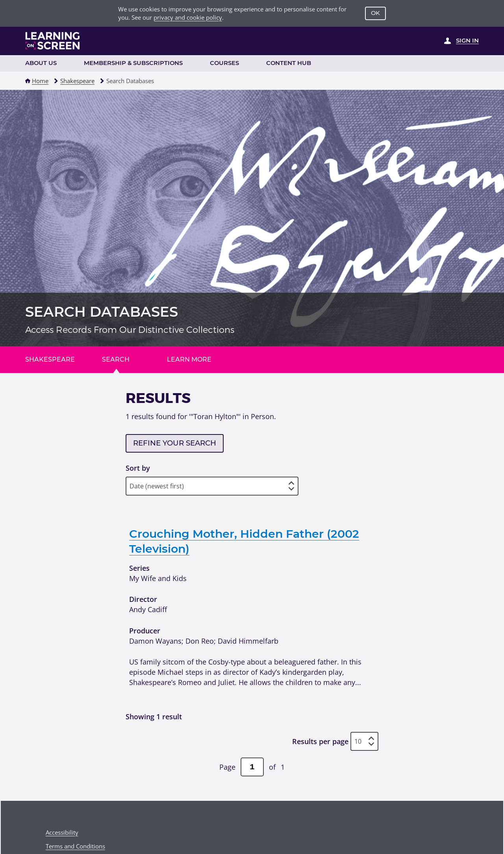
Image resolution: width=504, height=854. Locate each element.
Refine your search (175, 443)
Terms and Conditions (75, 846)
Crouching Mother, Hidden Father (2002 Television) (244, 541)
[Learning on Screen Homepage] (53, 41)
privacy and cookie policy (188, 17)
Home (40, 81)
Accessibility (62, 832)
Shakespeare (77, 81)
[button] (28, 81)
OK (375, 13)
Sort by (138, 468)
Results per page (320, 741)
